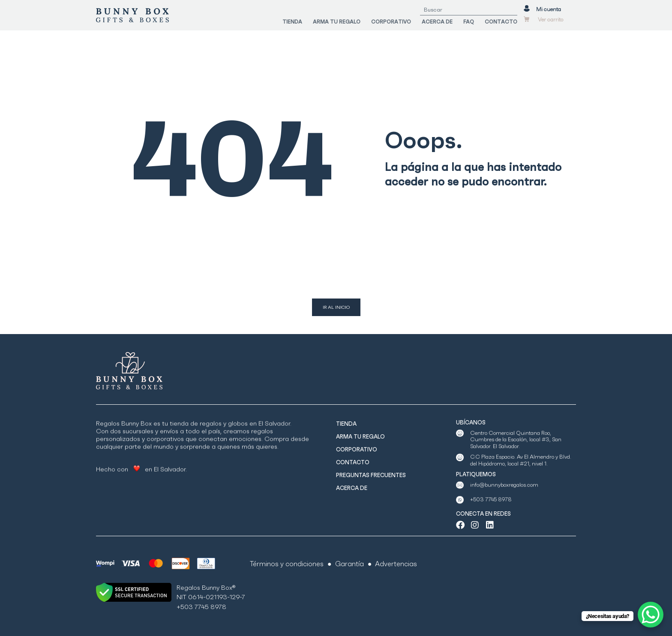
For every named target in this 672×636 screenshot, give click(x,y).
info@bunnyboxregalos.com (504, 493)
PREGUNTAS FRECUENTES (371, 475)
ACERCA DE (437, 22)
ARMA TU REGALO (337, 22)
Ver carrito (550, 20)
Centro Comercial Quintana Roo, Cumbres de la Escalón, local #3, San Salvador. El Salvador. (516, 456)
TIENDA (292, 22)
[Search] (512, 10)
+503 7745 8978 (491, 508)
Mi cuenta (549, 10)
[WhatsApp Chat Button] (651, 615)
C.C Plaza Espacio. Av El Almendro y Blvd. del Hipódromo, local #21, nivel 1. (521, 472)
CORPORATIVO (391, 22)
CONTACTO (501, 22)
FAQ (469, 22)
